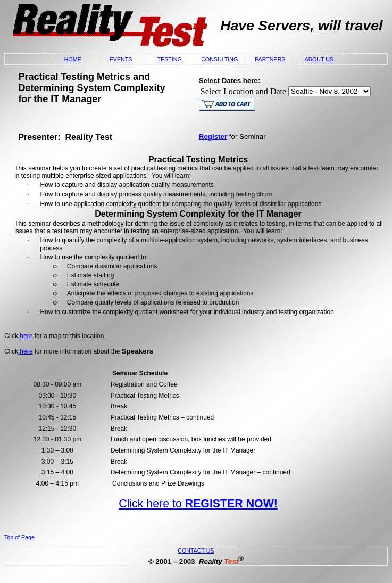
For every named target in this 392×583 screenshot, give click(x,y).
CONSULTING (219, 59)
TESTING (170, 59)
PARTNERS (270, 59)
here (25, 336)
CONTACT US (196, 551)
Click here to (198, 504)
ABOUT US (319, 59)
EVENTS (121, 59)
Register (213, 137)
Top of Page (19, 537)
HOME (73, 59)
